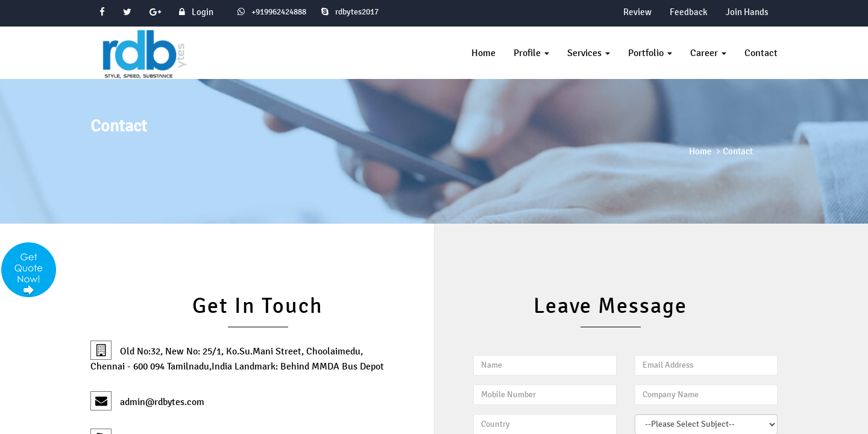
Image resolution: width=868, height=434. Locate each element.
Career (708, 53)
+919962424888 (278, 12)
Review (637, 12)
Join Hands (747, 12)
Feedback (689, 12)
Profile (531, 53)
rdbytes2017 (350, 12)
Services (589, 53)
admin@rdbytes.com (147, 402)
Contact (761, 53)
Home (483, 53)
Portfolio (650, 53)
